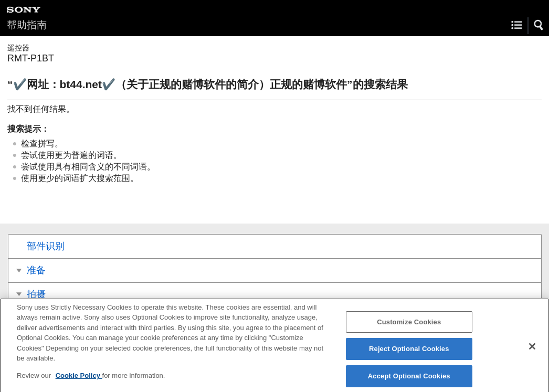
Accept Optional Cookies (409, 379)
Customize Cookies (409, 325)
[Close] (532, 349)
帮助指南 (27, 25)
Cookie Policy (79, 378)
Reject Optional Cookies (409, 351)
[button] (539, 25)
